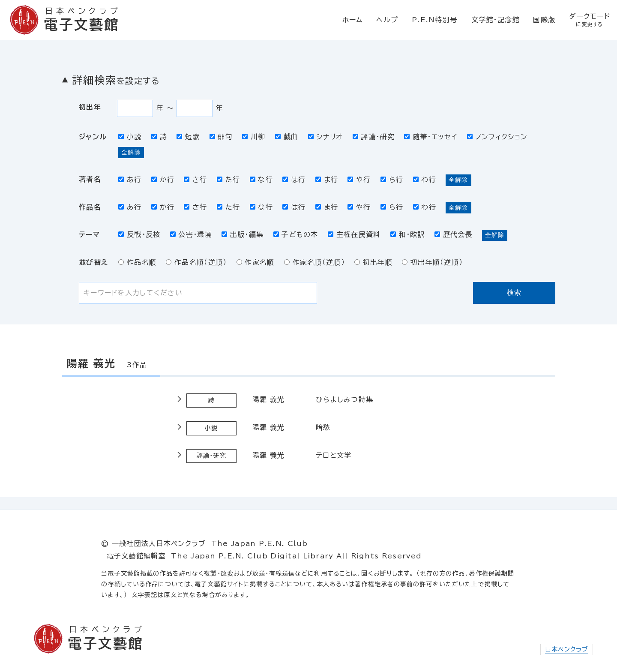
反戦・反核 (139, 234)
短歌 (188, 137)
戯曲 (287, 137)
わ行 (425, 180)
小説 (130, 137)
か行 (163, 180)
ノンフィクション (497, 137)
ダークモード (590, 20)
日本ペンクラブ (567, 649)
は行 (294, 180)
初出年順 (373, 262)
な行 (261, 180)
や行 (359, 180)
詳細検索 (116, 80)
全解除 (131, 152)
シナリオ (326, 137)
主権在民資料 (354, 234)
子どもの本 (296, 234)
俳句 (221, 137)
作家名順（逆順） (314, 262)
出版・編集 (243, 234)
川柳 (254, 137)
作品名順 (137, 262)
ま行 (327, 180)
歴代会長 (454, 234)
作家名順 (256, 262)
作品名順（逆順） (196, 262)
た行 (228, 180)
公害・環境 (191, 234)
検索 (514, 292)
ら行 (392, 180)
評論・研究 (374, 137)
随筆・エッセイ (431, 137)
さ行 (195, 180)
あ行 (130, 180)
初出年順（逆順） (432, 262)
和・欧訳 (408, 234)
